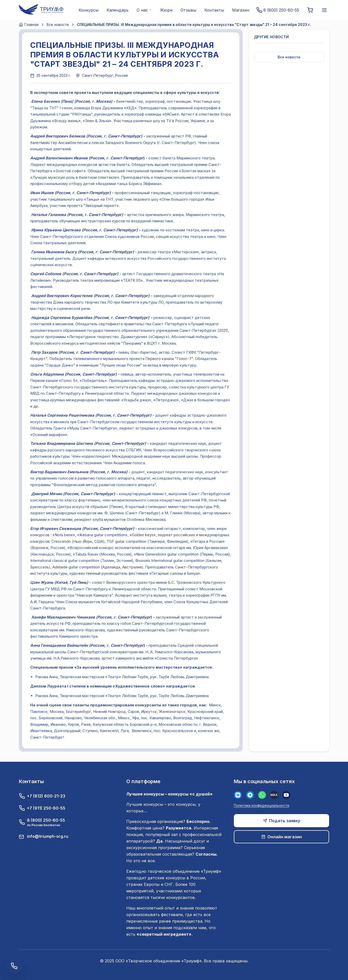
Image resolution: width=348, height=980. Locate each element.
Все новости (58, 25)
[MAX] (274, 795)
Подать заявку (282, 821)
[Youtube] (286, 795)
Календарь (118, 10)
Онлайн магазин (282, 837)
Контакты (214, 10)
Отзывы (188, 10)
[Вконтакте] (238, 795)
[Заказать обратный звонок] (14, 966)
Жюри (166, 10)
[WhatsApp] (262, 795)
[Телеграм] (250, 795)
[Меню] (324, 10)
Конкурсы (89, 10)
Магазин (241, 10)
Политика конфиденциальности (262, 805)
